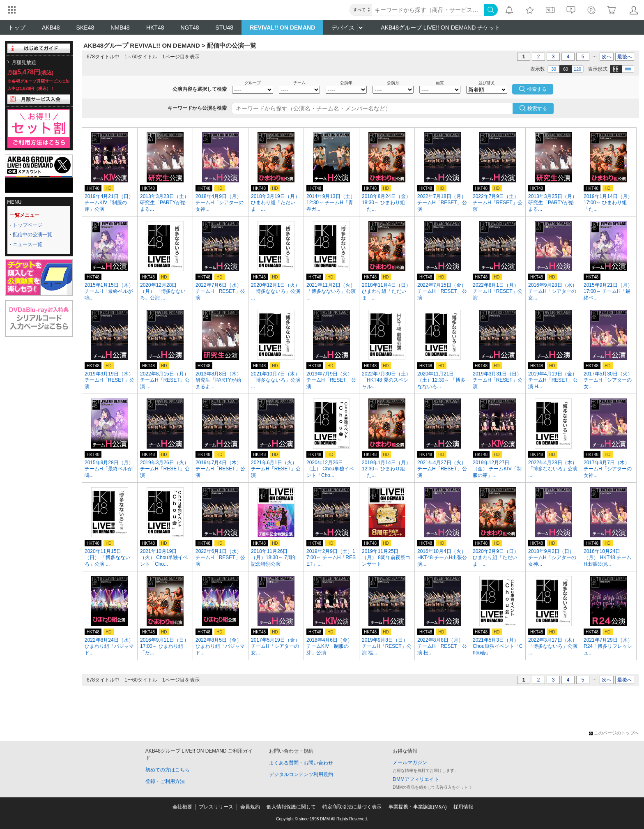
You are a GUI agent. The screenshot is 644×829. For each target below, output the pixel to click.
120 (577, 69)
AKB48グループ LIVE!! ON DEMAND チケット (440, 28)
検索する (537, 108)
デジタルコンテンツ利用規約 (301, 774)
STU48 (225, 28)
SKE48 (85, 28)
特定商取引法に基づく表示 (352, 807)
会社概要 (182, 807)
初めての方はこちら (168, 770)
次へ (607, 57)
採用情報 (463, 807)
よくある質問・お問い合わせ (301, 763)
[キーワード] (428, 10)
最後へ (625, 57)
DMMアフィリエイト (416, 779)
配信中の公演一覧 (32, 235)
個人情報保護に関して (291, 807)
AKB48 (51, 28)
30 (554, 69)
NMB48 (120, 28)
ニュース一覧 (28, 244)
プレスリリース (216, 807)
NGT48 (190, 28)
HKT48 (155, 28)
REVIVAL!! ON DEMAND (282, 28)
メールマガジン (410, 762)
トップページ (28, 225)
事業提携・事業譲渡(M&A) (418, 807)
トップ (17, 28)
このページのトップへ (614, 733)
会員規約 (250, 807)
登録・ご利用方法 (165, 781)
